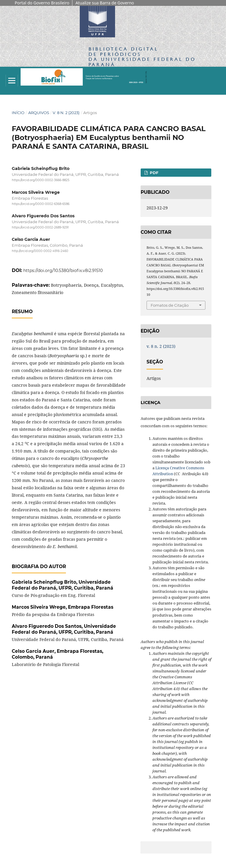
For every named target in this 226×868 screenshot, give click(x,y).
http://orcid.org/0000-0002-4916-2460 (40, 251)
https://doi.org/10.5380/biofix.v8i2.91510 (63, 271)
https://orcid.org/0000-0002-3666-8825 (41, 180)
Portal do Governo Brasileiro (42, 3)
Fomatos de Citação (170, 305)
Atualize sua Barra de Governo (105, 3)
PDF (153, 173)
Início (18, 113)
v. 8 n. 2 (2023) (66, 113)
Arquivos (39, 113)
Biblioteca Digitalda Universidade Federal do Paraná (142, 56)
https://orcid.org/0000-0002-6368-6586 (41, 204)
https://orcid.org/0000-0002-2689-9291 (40, 227)
